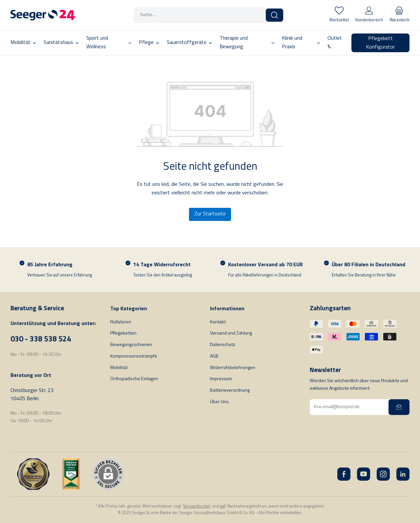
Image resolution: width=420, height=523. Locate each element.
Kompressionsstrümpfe (134, 356)
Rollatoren (121, 322)
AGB (214, 356)
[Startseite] (43, 15)
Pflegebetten (123, 333)
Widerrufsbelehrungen (233, 368)
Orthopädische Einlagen (134, 379)
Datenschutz (223, 345)
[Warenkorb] (399, 15)
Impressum (221, 379)
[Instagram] (383, 474)
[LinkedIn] (403, 474)
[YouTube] (364, 474)
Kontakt (218, 322)
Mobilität (119, 368)
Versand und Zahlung (231, 333)
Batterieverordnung (230, 391)
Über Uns (219, 402)
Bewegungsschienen (131, 345)
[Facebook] (344, 474)
